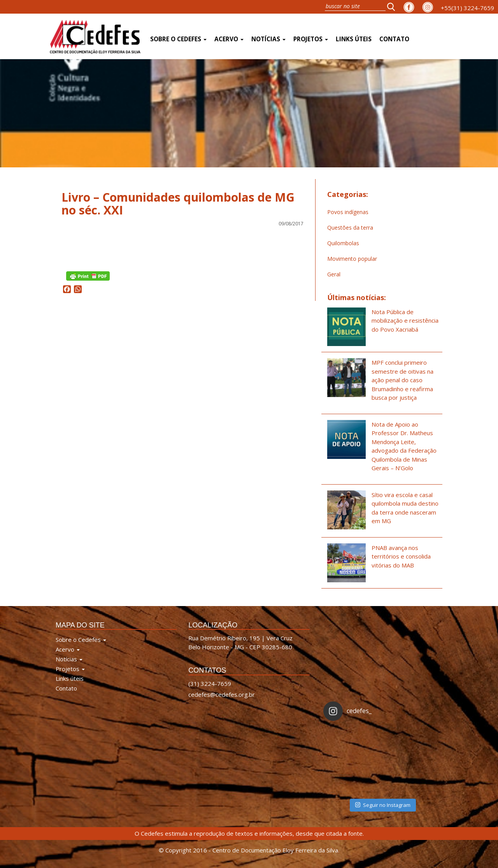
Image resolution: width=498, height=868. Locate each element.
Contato (394, 39)
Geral (334, 274)
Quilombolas (343, 243)
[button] (393, 7)
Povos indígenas (348, 212)
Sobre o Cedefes (178, 39)
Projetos (311, 39)
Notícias (268, 39)
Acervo (229, 39)
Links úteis (354, 39)
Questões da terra (350, 228)
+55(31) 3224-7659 (467, 8)
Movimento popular (352, 259)
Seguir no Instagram (383, 805)
